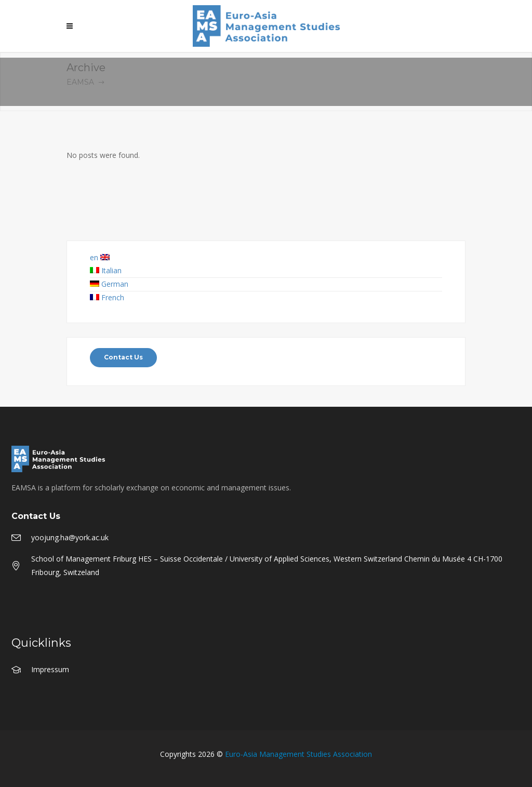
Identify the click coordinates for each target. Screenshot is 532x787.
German (109, 284)
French (107, 297)
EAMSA (80, 82)
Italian (106, 270)
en (100, 257)
